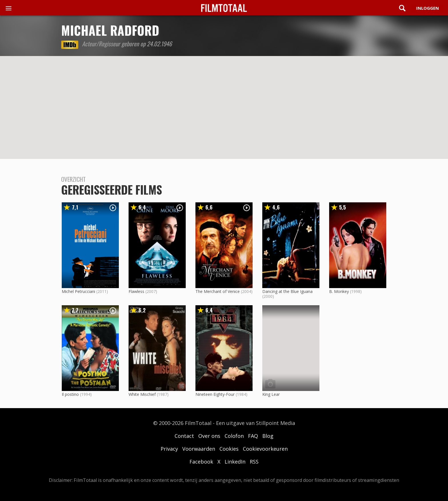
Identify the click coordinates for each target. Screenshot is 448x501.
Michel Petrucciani (78, 291)
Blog (268, 436)
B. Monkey (339, 291)
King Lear (271, 394)
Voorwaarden (199, 449)
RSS (254, 462)
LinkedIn (235, 462)
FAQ (253, 436)
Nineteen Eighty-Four (215, 394)
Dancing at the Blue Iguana (287, 291)
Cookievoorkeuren (265, 449)
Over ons (209, 436)
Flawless (136, 291)
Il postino (70, 394)
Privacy (169, 449)
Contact (184, 436)
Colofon (234, 436)
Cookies (229, 449)
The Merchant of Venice (218, 291)
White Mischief (142, 394)
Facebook (201, 462)
